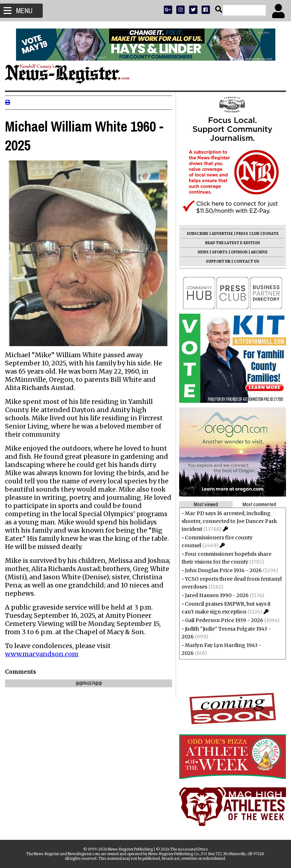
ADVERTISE (220, 234)
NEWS (201, 252)
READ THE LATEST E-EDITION (230, 243)
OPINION (237, 252)
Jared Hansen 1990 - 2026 (215, 595)
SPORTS (218, 252)
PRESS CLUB (246, 234)
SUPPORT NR (216, 261)
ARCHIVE (257, 252)
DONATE (268, 234)
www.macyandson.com (44, 649)
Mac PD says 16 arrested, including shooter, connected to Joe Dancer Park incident (227, 521)
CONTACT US (244, 261)
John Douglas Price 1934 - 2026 (221, 570)
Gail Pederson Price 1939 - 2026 (222, 620)
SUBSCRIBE (195, 234)
